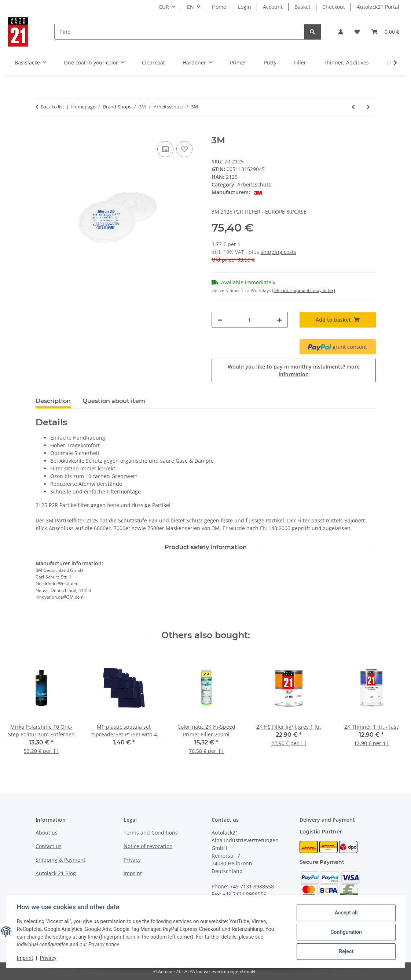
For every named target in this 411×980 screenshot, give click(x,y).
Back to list (52, 107)
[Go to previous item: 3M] (353, 107)
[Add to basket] (41, 131)
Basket (302, 7)
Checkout (334, 7)
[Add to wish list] (184, 149)
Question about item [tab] (114, 401)
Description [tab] (53, 401)
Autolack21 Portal (378, 7)
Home (219, 7)
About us (47, 833)
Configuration (345, 932)
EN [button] (190, 7)
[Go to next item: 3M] (368, 107)
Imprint (26, 958)
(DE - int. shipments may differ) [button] (304, 290)
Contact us (49, 846)
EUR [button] (164, 7)
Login (245, 7)
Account (273, 7)
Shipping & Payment (60, 860)
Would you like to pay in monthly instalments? (294, 370)
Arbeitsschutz (254, 184)
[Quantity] (250, 320)
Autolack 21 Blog (56, 873)
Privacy (49, 958)
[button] (341, 32)
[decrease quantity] (220, 320)
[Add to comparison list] (165, 149)
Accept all (345, 913)
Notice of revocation (148, 846)
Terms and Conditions (151, 833)
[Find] (179, 32)
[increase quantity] (279, 320)
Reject (345, 951)
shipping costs (278, 252)
